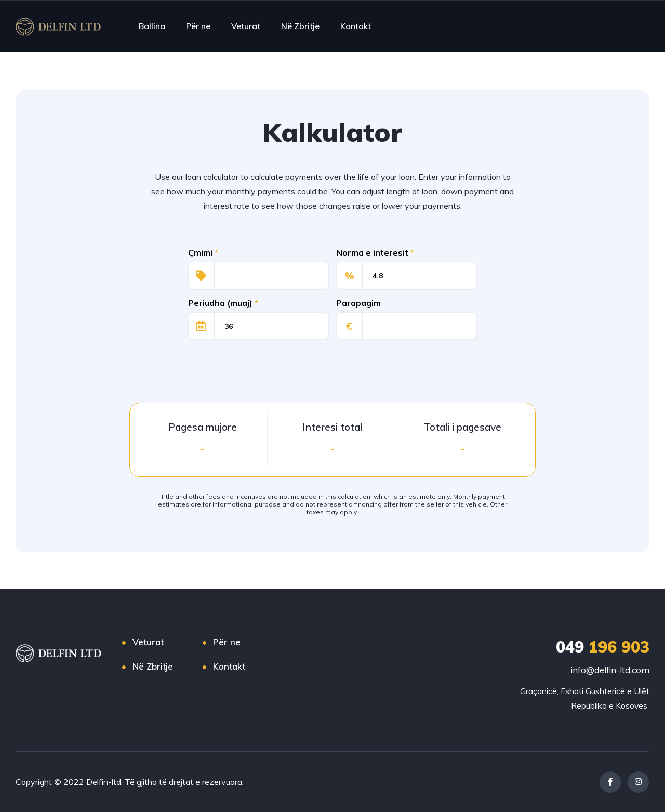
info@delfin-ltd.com (610, 670)
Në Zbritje (300, 26)
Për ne (198, 26)
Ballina (152, 26)
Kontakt (356, 26)
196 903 (603, 647)
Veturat (246, 26)
